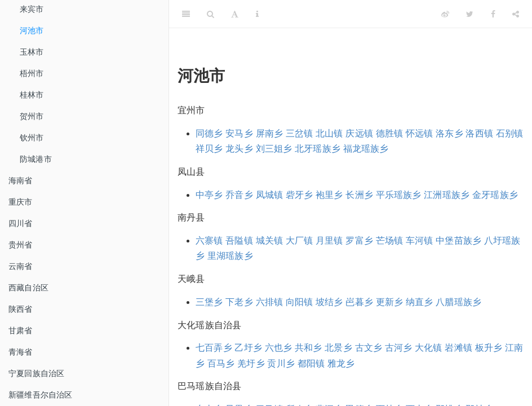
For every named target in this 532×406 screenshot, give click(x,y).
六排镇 (270, 302)
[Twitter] (470, 14)
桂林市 (32, 95)
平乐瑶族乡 (399, 195)
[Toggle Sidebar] (186, 14)
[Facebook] (493, 14)
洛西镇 (479, 133)
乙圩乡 (248, 348)
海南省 (21, 180)
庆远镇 (359, 133)
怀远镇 (420, 133)
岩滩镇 (458, 348)
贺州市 (32, 116)
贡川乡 (281, 363)
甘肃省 (21, 330)
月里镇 (329, 240)
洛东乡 (449, 133)
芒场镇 (390, 240)
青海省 (21, 352)
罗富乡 (359, 240)
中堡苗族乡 (458, 240)
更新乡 (390, 302)
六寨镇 (209, 240)
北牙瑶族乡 (318, 149)
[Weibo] (445, 14)
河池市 (32, 30)
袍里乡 (329, 195)
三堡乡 (209, 302)
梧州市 (32, 73)
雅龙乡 (341, 363)
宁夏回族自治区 (36, 373)
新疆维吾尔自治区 (41, 395)
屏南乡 (270, 133)
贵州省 (21, 245)
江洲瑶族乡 (447, 195)
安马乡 (239, 133)
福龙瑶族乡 (366, 149)
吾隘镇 (239, 240)
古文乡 (369, 348)
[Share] (516, 14)
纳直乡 (420, 302)
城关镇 (270, 240)
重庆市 (21, 202)
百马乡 (221, 363)
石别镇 (510, 133)
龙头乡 (239, 149)
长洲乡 (359, 195)
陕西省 (21, 309)
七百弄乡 (214, 348)
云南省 (21, 266)
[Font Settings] (235, 14)
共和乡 (309, 348)
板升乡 (489, 348)
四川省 (21, 223)
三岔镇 (300, 133)
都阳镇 (311, 363)
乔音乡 (239, 195)
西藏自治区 (28, 288)
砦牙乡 (300, 195)
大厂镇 (300, 240)
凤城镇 (270, 195)
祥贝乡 (209, 149)
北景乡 (338, 348)
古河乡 (399, 348)
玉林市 (32, 52)
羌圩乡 (251, 363)
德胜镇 (390, 133)
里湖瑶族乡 (230, 256)
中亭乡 (209, 195)
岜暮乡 (359, 302)
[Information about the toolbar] (257, 14)
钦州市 (32, 138)
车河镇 (420, 240)
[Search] (210, 14)
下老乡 (239, 302)
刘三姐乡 (274, 149)
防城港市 (36, 159)
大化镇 (429, 348)
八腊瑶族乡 (458, 302)
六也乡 (279, 348)
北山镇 (329, 133)
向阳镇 (300, 302)
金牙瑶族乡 (495, 195)
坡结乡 (329, 302)
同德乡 (209, 133)
